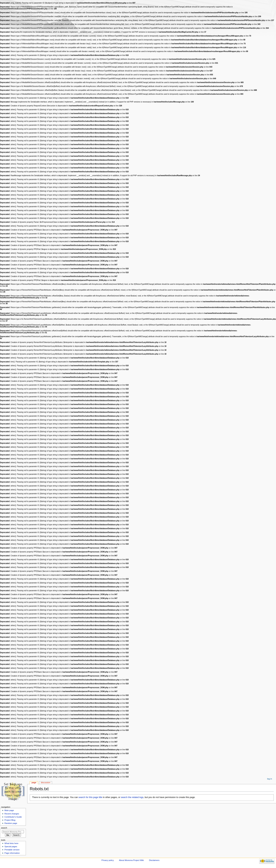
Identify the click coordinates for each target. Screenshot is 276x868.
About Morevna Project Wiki (131, 860)
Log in (270, 779)
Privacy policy (108, 860)
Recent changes (12, 814)
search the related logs (132, 797)
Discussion (46, 782)
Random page (11, 823)
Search (4, 828)
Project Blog (10, 820)
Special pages (11, 846)
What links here (11, 843)
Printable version (12, 850)
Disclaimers (154, 860)
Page (34, 782)
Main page (9, 810)
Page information (12, 853)
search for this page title (90, 797)
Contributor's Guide (13, 817)
